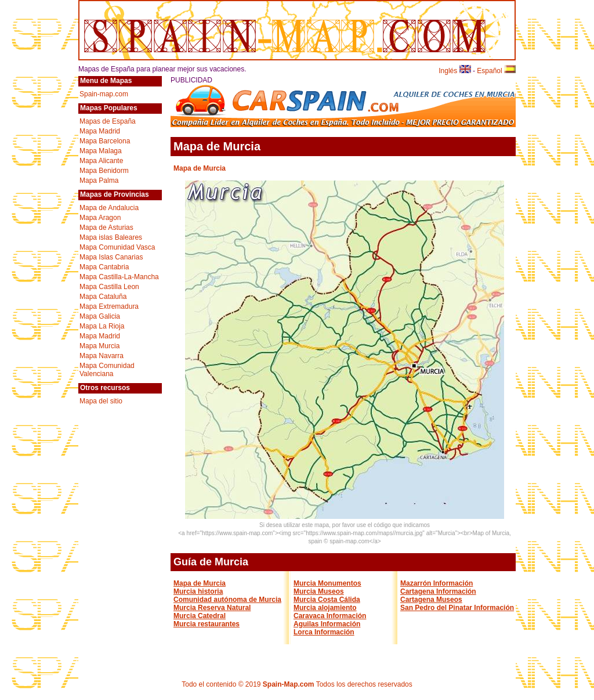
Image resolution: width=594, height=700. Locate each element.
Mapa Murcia (99, 346)
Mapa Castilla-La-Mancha (119, 277)
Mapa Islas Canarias (111, 257)
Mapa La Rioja (102, 326)
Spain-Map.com (289, 684)
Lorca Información (324, 632)
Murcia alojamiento (325, 608)
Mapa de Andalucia (109, 208)
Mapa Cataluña (103, 297)
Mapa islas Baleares (111, 237)
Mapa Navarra (102, 356)
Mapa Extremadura (109, 306)
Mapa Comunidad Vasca (117, 247)
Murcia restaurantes (207, 624)
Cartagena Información (438, 591)
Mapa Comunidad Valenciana (107, 370)
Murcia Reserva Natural (212, 608)
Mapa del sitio (101, 401)
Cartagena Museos (431, 600)
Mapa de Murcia (200, 583)
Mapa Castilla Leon (109, 287)
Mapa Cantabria (104, 267)
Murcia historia (198, 591)
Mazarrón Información (437, 583)
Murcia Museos (319, 591)
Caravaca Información (330, 616)
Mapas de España (108, 121)
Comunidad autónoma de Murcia (227, 600)
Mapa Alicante (101, 161)
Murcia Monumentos (327, 583)
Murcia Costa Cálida (327, 600)
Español (496, 71)
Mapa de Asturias (106, 228)
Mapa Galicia (100, 316)
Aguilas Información (327, 624)
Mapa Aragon (100, 218)
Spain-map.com (104, 94)
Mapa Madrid (100, 131)
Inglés (454, 71)
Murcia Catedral (200, 616)
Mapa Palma (99, 181)
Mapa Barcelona (105, 141)
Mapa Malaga (101, 151)
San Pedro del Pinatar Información (457, 608)
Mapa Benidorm (104, 171)
